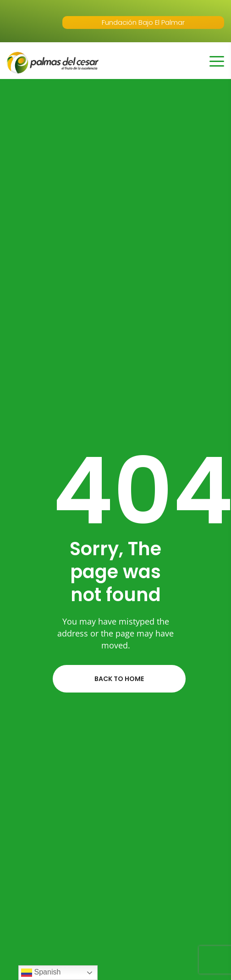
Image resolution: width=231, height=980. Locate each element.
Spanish (41, 973)
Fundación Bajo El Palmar (143, 22)
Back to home (119, 679)
